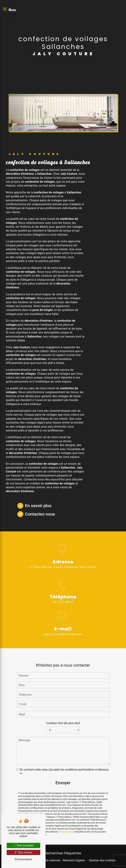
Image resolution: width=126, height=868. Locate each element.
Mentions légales (74, 860)
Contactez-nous (36, 514)
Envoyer (63, 778)
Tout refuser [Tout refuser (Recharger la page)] (23, 852)
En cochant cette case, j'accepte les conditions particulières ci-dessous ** (64, 767)
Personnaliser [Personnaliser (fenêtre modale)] (23, 859)
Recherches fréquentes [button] (63, 853)
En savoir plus (34, 506)
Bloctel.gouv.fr (66, 827)
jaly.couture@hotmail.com (63, 630)
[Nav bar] (9, 9)
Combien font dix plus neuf (63, 719)
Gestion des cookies (102, 860)
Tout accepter (23, 845)
